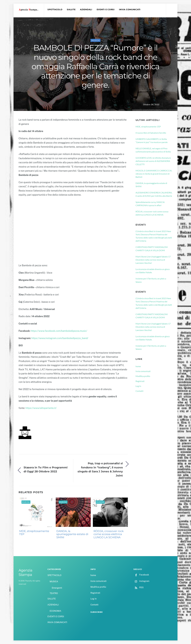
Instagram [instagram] (141, 581)
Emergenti (57, 588)
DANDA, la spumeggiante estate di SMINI (72, 534)
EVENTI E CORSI (106, 10)
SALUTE (71, 10)
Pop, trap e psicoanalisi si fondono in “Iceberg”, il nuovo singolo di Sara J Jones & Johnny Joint (100, 469)
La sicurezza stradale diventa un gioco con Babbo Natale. (153, 271)
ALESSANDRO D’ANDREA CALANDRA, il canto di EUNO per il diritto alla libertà (154, 194)
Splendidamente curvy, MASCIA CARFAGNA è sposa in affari (150, 204)
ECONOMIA (55, 611)
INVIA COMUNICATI (130, 10)
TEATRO (54, 593)
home (138, 366)
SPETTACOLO (55, 10)
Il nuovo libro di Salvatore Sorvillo (151, 133)
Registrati (140, 381)
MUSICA (96, 40)
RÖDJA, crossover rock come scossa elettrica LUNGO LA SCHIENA (109, 534)
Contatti (139, 391)
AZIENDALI (86, 10)
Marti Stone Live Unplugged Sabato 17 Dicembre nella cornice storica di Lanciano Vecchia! (153, 260)
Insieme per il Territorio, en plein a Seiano (151, 280)
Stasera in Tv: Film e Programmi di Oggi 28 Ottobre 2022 (46, 469)
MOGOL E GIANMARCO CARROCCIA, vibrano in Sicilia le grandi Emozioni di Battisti (154, 174)
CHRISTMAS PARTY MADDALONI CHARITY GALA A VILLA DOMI (152, 249)
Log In (138, 386)
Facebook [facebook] (141, 575)
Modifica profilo (143, 376)
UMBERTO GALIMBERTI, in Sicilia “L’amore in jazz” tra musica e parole (152, 141)
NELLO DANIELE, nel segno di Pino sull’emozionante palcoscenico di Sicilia (153, 150)
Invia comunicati (143, 371)
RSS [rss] (138, 588)
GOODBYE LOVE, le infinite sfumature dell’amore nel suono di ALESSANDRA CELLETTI (153, 161)
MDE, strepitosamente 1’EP (34, 533)
